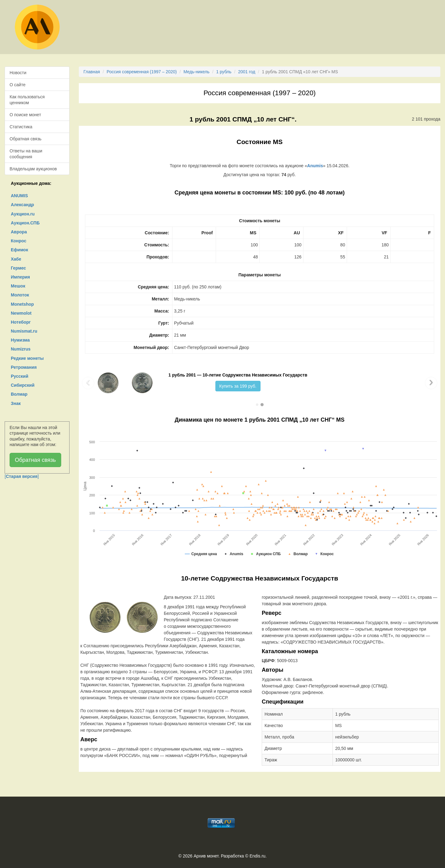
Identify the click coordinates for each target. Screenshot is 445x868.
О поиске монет (25, 115)
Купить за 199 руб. (238, 386)
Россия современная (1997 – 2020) (142, 72)
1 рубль (224, 72)
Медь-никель (197, 72)
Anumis (315, 166)
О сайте (17, 85)
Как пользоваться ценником (27, 100)
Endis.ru (257, 856)
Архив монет (206, 856)
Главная (92, 72)
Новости (18, 73)
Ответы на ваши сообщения (26, 154)
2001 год (246, 72)
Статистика (21, 127)
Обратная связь (25, 139)
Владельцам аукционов (33, 169)
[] (22, 476)
